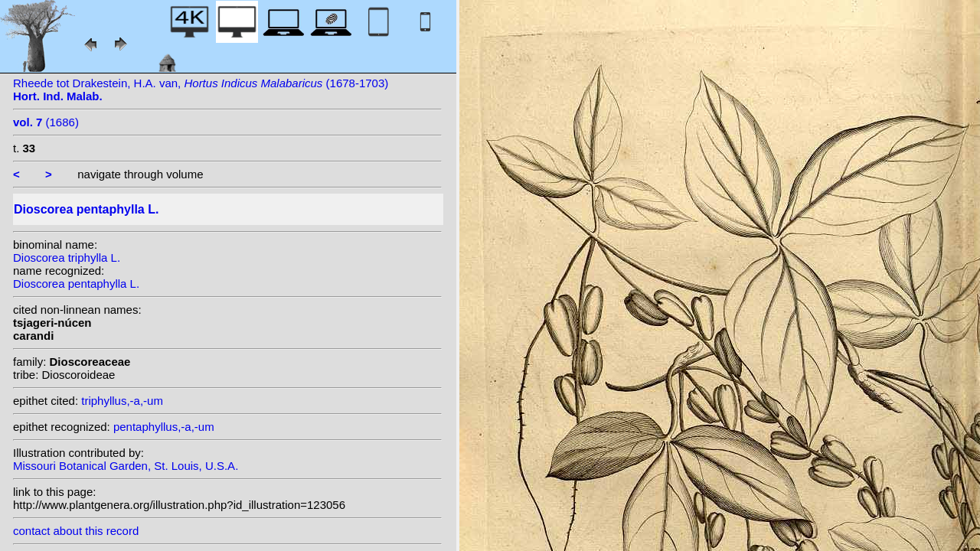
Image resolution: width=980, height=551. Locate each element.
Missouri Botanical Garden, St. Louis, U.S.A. (126, 466)
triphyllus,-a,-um (122, 401)
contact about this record (76, 531)
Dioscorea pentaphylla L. (76, 284)
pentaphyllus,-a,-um (164, 427)
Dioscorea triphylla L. (67, 258)
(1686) (46, 122)
